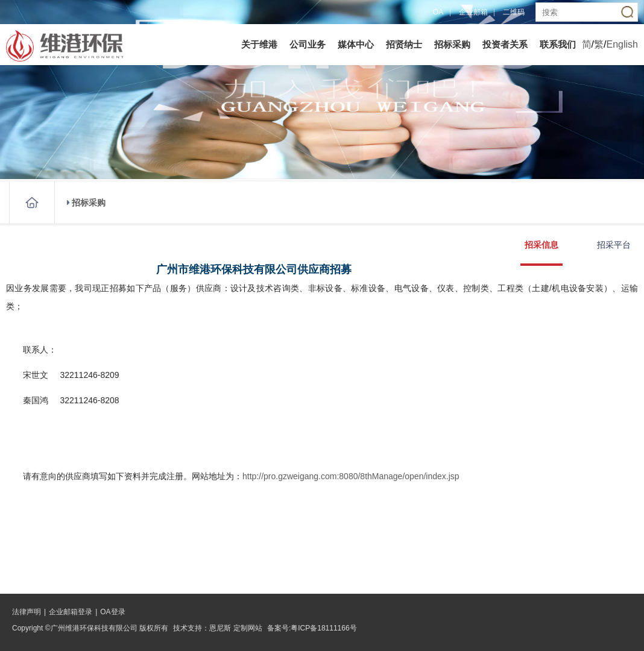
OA (438, 12)
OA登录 (112, 612)
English (622, 44)
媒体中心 (356, 44)
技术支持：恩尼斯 (202, 628)
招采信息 (541, 245)
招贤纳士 (404, 44)
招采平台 (614, 245)
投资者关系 (505, 44)
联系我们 (558, 44)
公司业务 (308, 44)
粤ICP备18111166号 (324, 628)
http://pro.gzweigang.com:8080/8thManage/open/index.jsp (351, 476)
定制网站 (248, 628)
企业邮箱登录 (71, 612)
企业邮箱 (473, 12)
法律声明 (27, 612)
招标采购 (452, 44)
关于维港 (259, 44)
